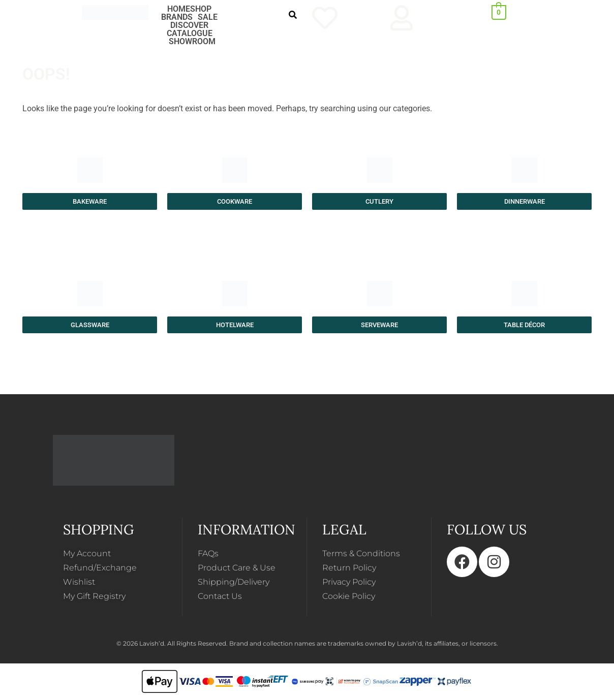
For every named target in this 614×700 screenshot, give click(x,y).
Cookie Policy (349, 596)
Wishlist (79, 582)
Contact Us (220, 596)
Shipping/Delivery (234, 582)
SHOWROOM (192, 42)
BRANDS (177, 17)
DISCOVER (189, 25)
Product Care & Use (237, 568)
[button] (203, 9)
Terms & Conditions (361, 553)
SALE (208, 17)
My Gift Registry (94, 596)
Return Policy (349, 568)
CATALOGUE (190, 34)
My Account (87, 553)
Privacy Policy (349, 582)
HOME (179, 9)
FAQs (208, 553)
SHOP (201, 9)
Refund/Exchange (100, 568)
